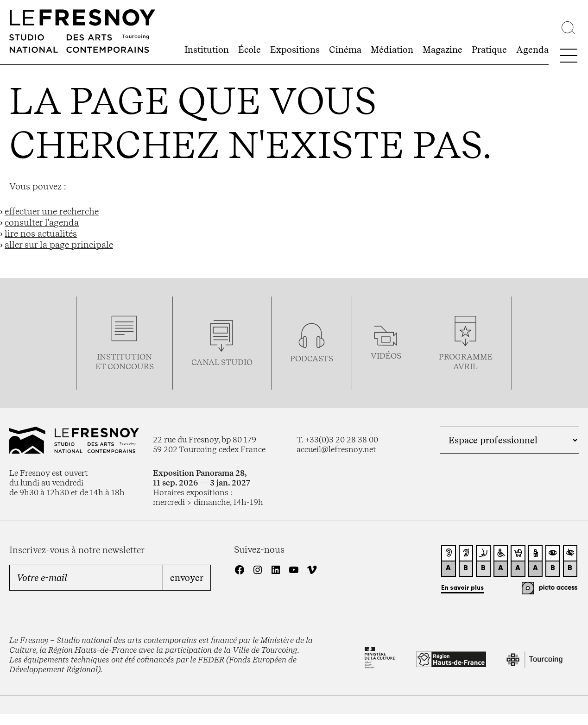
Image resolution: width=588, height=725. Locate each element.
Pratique (489, 50)
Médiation (392, 50)
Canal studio (222, 362)
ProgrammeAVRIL (466, 361)
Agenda (532, 50)
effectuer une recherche (52, 211)
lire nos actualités (41, 233)
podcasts (312, 358)
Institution (207, 50)
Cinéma (345, 50)
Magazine (443, 50)
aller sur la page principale (59, 245)
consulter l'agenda (42, 222)
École (250, 50)
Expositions (295, 50)
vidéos (386, 356)
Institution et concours (125, 361)
